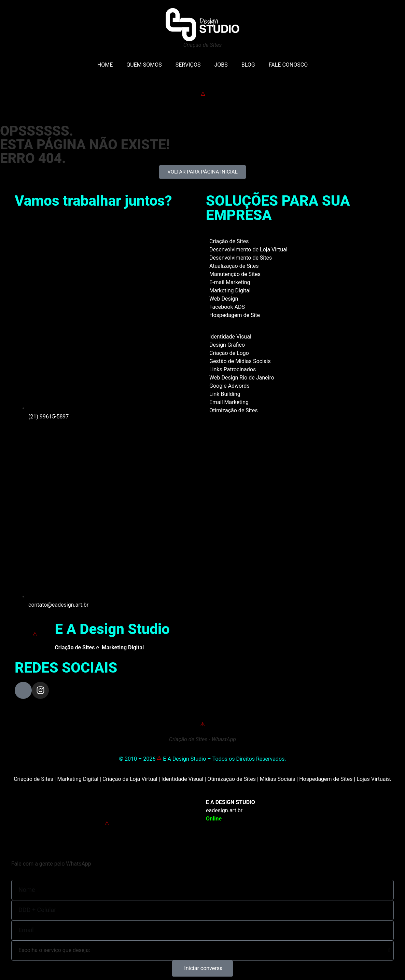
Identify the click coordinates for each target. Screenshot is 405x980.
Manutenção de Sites (235, 274)
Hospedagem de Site (235, 315)
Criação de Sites (229, 241)
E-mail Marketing (230, 282)
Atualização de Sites (234, 266)
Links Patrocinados (233, 369)
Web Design (224, 299)
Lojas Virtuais (373, 779)
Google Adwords (229, 386)
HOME (105, 65)
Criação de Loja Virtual (130, 779)
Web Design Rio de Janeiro (242, 378)
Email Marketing (229, 402)
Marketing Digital (230, 291)
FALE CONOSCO (288, 65)
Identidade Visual (230, 337)
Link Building (225, 394)
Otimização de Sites (234, 410)
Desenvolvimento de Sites (241, 258)
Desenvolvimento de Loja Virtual (248, 250)
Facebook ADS (227, 307)
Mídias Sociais (278, 779)
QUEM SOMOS (144, 65)
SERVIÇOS (188, 65)
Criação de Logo (229, 353)
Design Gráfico (227, 345)
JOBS (221, 65)
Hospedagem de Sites (326, 779)
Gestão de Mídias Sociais (240, 361)
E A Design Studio (112, 629)
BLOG (248, 65)
